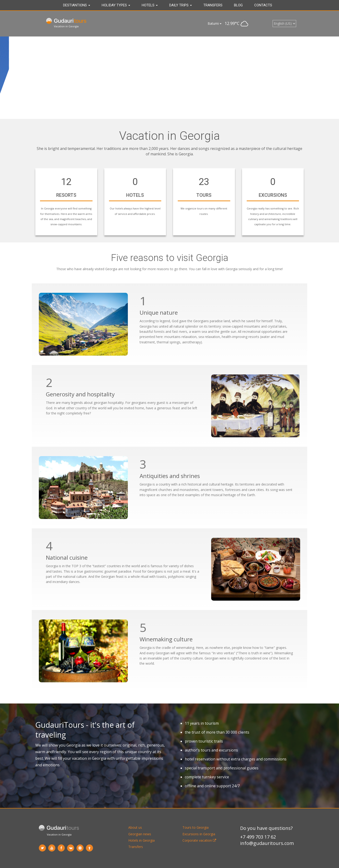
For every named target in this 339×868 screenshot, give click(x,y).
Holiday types (116, 5)
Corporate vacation (199, 840)
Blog (238, 5)
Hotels (150, 5)
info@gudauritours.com (267, 843)
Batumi (215, 23)
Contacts (263, 5)
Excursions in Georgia (199, 834)
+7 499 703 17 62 (258, 837)
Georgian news (140, 834)
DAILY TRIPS (181, 5)
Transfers (213, 5)
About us (135, 827)
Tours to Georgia (196, 827)
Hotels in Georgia (141, 840)
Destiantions (77, 5)
